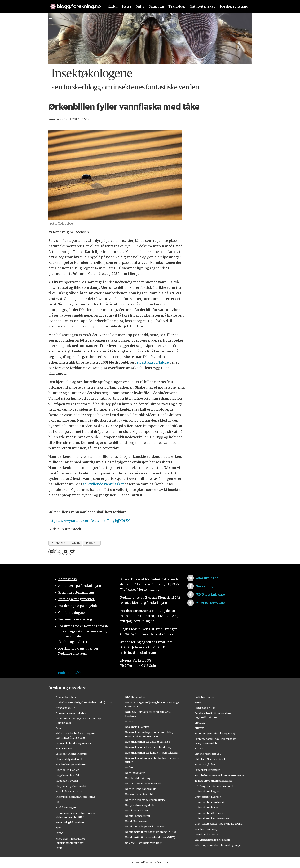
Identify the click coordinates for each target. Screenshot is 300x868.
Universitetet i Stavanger (210, 813)
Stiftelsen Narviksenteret (210, 759)
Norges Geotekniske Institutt (143, 784)
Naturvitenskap (203, 6)
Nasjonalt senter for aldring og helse (148, 742)
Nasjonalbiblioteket (137, 727)
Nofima (130, 767)
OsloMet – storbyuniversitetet (143, 843)
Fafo (58, 728)
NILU (59, 848)
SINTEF (199, 728)
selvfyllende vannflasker (103, 484)
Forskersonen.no (234, 6)
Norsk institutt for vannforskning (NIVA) (150, 837)
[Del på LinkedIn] (65, 552)
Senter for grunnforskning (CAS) (215, 733)
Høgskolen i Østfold (68, 775)
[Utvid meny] (51, 20)
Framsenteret (64, 748)
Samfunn (157, 6)
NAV (58, 828)
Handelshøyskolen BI (69, 759)
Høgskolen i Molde (67, 770)
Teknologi (177, 6)
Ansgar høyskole (66, 697)
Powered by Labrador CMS (150, 862)
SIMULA (200, 723)
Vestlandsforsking (206, 829)
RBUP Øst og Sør (205, 708)
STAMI (199, 748)
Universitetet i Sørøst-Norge (212, 818)
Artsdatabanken (66, 708)
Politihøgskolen (205, 697)
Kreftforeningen (66, 807)
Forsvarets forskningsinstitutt (74, 743)
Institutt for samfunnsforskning (75, 797)
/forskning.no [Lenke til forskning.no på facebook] (207, 586)
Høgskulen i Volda (67, 781)
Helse (127, 6)
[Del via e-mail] (72, 552)
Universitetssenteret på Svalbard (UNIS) (219, 824)
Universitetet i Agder (207, 791)
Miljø (140, 6)
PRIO (198, 702)
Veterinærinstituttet (207, 834)
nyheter (92, 543)
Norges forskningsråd (139, 794)
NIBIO (59, 833)
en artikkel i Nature (153, 362)
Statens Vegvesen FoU (208, 754)
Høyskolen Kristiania (69, 791)
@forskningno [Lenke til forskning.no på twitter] (207, 578)
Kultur (113, 6)
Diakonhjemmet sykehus (71, 713)
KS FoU (60, 802)
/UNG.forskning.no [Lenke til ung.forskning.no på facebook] (210, 594)
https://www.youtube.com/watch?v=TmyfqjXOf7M (89, 521)
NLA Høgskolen (135, 697)
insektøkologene (65, 543)
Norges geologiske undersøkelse (145, 800)
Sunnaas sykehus (205, 764)
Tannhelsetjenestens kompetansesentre (219, 775)
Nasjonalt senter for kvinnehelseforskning (151, 753)
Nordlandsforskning (138, 778)
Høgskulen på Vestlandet (71, 786)
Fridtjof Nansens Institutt (71, 754)
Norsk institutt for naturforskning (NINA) (151, 832)
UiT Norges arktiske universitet (214, 786)
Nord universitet (135, 773)
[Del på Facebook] (52, 552)
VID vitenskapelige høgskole (212, 840)
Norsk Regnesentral (137, 816)
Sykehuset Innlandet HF (209, 770)
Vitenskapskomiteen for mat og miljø (218, 845)
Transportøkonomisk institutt (213, 781)
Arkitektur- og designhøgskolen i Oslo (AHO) (84, 702)
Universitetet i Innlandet (210, 802)
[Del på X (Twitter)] (58, 552)
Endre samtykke (71, 673)
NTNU (129, 721)
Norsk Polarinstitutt (137, 810)
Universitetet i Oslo (206, 807)
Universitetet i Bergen (208, 797)
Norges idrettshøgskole (140, 805)
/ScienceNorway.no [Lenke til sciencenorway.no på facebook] (210, 603)
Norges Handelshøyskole (141, 789)
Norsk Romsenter (136, 821)
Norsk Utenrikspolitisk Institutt (145, 827)
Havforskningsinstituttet (71, 764)
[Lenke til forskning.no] (74, 5)
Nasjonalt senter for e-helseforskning (148, 747)
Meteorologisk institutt (70, 822)
